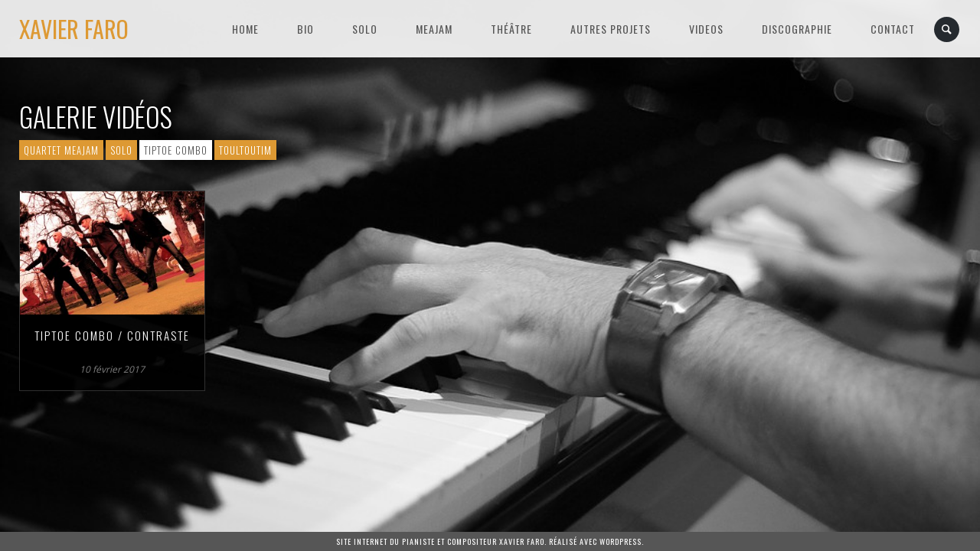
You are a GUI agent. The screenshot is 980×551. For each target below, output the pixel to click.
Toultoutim (245, 150)
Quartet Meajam (61, 150)
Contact (893, 29)
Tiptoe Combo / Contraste (112, 335)
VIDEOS (706, 29)
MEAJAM (434, 29)
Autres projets (611, 29)
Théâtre (511, 29)
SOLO (365, 29)
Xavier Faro (74, 29)
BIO (305, 29)
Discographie (797, 29)
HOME (245, 29)
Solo (121, 150)
